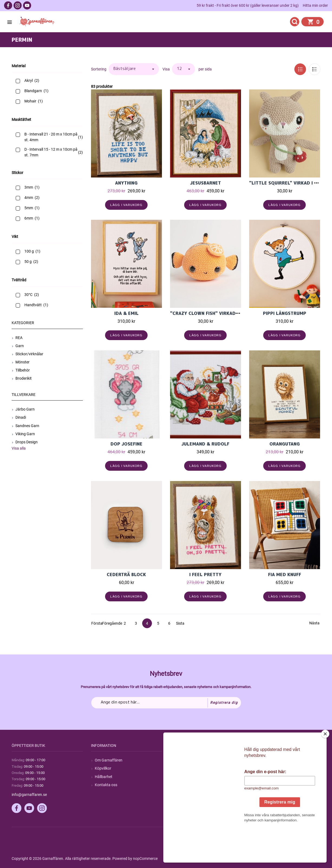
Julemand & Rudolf (205, 444)
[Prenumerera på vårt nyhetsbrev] (166, 703)
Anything (126, 183)
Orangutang (285, 444)
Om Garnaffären (109, 760)
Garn (20, 346)
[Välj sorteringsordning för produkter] (134, 69)
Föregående (107, 623)
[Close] (325, 768)
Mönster (22, 362)
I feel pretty (205, 575)
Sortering (99, 69)
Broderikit (24, 378)
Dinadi (21, 417)
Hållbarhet (104, 777)
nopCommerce (145, 859)
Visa (166, 69)
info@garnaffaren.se (29, 795)
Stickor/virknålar (29, 354)
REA (19, 338)
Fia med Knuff (285, 575)
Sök (177, 760)
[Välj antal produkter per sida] (183, 69)
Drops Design (27, 442)
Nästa (314, 623)
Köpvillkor (103, 768)
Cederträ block (126, 575)
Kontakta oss (106, 785)
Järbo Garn (25, 409)
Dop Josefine (126, 444)
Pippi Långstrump (285, 313)
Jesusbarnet (206, 183)
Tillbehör (23, 370)
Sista (180, 623)
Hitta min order (315, 5)
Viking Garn (25, 434)
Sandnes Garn (27, 426)
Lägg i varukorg (126, 205)
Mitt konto (262, 760)
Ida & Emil (126, 313)
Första (96, 623)
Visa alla (19, 448)
